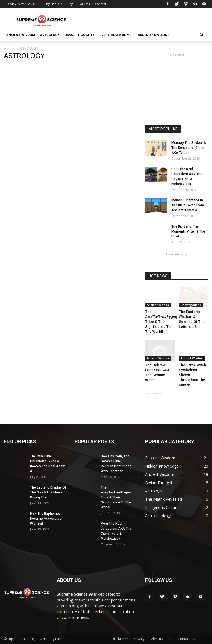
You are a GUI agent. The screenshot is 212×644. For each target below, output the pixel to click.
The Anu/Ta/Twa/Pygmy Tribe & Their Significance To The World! (161, 322)
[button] (202, 35)
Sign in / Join (53, 4)
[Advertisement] (143, 20)
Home (9, 48)
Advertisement (161, 639)
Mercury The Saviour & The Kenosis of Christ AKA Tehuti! (189, 148)
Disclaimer (120, 639)
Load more (177, 254)
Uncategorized (191, 305)
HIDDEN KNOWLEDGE (153, 35)
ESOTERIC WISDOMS (116, 35)
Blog (70, 4)
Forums (84, 4)
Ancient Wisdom (158, 305)
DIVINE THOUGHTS (80, 35)
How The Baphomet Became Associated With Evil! (46, 519)
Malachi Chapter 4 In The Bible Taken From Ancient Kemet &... (188, 205)
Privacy (139, 639)
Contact (101, 4)
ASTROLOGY (50, 35)
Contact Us (186, 639)
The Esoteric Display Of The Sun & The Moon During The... (48, 492)
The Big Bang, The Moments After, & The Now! (188, 231)
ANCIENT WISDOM (21, 35)
